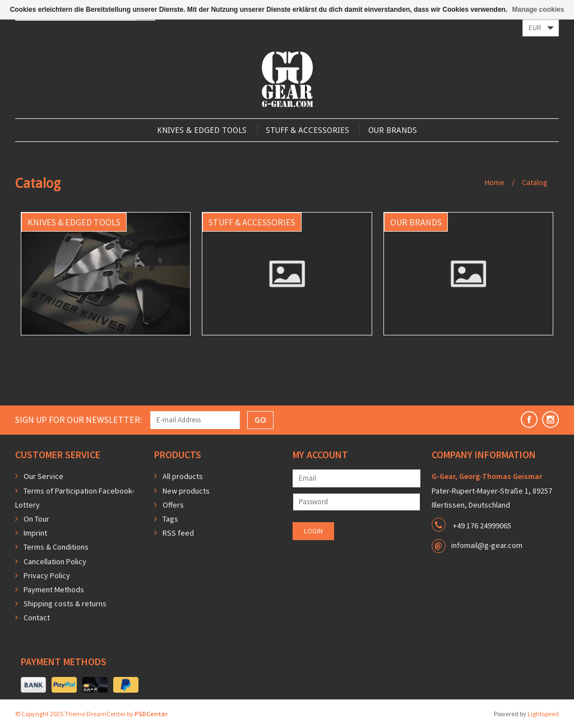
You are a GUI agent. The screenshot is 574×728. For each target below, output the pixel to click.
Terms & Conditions (56, 547)
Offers (173, 505)
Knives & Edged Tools (202, 130)
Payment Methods (54, 589)
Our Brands (393, 130)
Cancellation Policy (55, 561)
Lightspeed (543, 714)
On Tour (36, 519)
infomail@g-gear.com (487, 545)
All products (183, 476)
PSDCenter (151, 714)
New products (186, 491)
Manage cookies (538, 10)
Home (495, 182)
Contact (37, 618)
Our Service (43, 476)
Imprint (35, 533)
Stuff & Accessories (307, 130)
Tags (170, 519)
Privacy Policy (47, 575)
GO (260, 420)
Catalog (535, 182)
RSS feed (178, 533)
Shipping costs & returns (65, 603)
